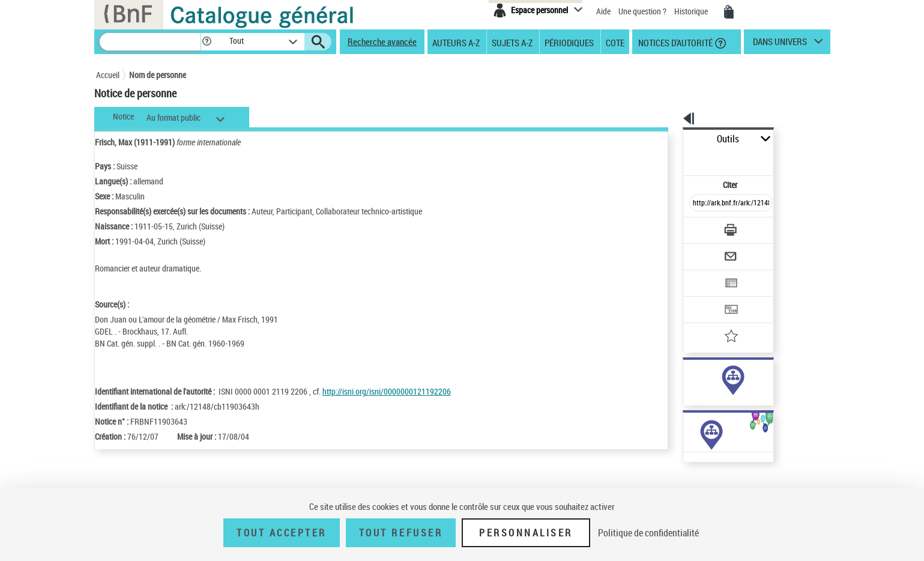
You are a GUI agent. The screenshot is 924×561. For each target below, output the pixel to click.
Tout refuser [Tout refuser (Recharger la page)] (401, 533)
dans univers (780, 44)
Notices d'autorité (675, 42)
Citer (679, 158)
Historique (692, 11)
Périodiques (569, 42)
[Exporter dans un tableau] (706, 250)
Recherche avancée (382, 41)
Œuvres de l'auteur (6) (690, 480)
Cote (615, 42)
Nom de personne (158, 75)
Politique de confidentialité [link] (648, 533)
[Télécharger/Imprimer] (700, 204)
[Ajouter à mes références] (705, 297)
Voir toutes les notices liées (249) (719, 414)
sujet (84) (687, 390)
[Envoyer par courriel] (697, 227)
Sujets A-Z (512, 42)
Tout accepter (282, 533)
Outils (670, 139)
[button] (207, 42)
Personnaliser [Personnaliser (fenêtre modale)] (526, 533)
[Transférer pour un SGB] (703, 274)
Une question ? (642, 11)
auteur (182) (691, 378)
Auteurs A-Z (456, 42)
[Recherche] (150, 42)
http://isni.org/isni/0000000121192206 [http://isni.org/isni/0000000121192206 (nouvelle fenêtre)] (387, 391)
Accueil (108, 75)
